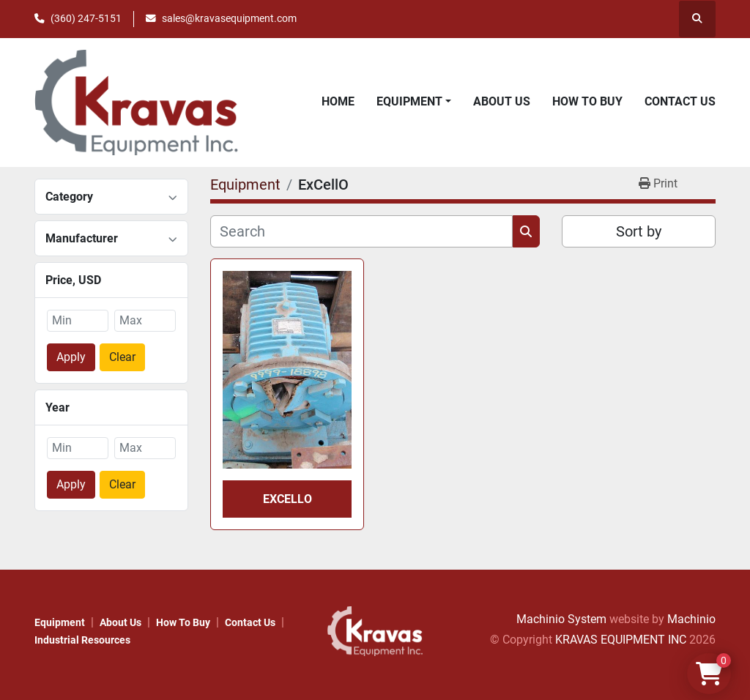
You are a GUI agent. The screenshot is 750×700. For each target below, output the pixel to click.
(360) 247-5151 (86, 18)
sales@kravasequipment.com (229, 18)
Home (338, 101)
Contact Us (680, 101)
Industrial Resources (82, 640)
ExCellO (287, 499)
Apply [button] (71, 357)
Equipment (409, 101)
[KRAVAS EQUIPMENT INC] (375, 630)
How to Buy (587, 101)
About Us (502, 101)
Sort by (639, 231)
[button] (414, 102)
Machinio (691, 619)
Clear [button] (122, 357)
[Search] (361, 231)
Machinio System (561, 619)
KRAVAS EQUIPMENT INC (621, 640)
